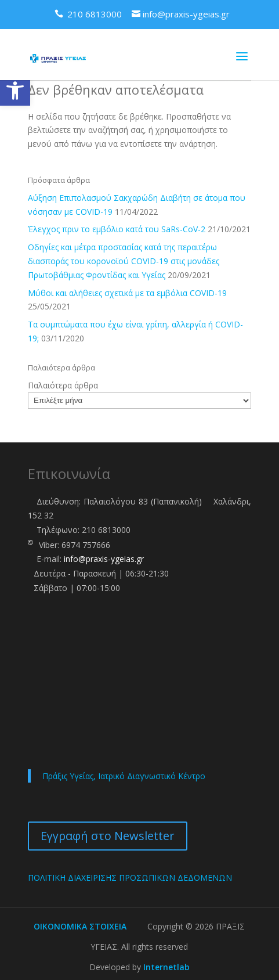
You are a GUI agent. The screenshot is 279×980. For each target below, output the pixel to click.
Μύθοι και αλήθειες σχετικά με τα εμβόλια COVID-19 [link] (127, 293)
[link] (15, 91)
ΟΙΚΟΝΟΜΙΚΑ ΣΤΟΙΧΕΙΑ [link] (80, 926)
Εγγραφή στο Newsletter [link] (108, 836)
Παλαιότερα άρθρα (63, 385)
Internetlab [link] (166, 967)
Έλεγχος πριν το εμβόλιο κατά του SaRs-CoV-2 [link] (117, 229)
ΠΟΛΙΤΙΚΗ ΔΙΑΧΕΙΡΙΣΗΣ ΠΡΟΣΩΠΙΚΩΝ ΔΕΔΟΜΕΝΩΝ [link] (130, 878)
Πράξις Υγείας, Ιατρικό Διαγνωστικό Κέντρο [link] (124, 776)
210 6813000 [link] (106, 530)
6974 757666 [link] (86, 545)
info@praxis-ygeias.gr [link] (104, 559)
